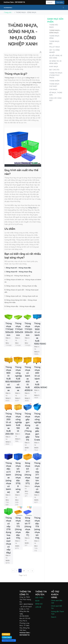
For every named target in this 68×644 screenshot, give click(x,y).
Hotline (6, 634)
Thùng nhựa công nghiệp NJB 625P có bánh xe (18, 379)
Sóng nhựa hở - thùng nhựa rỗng (19, 272)
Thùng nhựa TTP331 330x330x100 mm (31, 329)
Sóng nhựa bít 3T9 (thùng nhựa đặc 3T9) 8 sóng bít (18, 477)
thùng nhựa (32, 208)
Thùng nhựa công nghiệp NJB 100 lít (18, 422)
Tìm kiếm (60, 2)
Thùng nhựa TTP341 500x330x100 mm (22, 329)
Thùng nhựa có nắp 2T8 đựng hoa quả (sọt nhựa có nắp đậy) (9, 535)
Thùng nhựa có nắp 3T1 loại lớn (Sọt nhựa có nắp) (37, 477)
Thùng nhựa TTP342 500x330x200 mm (12, 329)
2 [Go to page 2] (24, 571)
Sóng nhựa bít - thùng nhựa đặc (18, 268)
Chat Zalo (7, 637)
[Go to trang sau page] (28, 571)
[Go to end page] (32, 571)
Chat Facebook (9, 640)
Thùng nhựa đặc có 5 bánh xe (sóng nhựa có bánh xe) (9, 477)
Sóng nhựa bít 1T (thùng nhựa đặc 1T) (28, 526)
